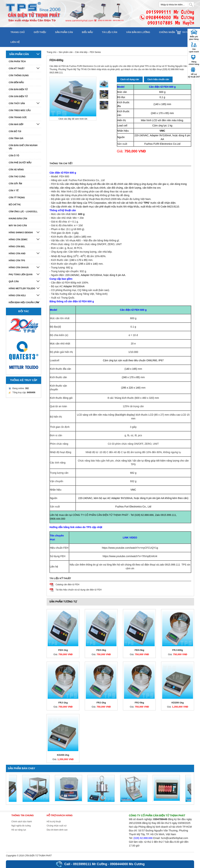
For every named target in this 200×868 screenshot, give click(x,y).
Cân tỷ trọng (17, 198)
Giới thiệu (40, 32)
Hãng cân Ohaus (19, 268)
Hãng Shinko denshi (21, 233)
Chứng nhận (167, 32)
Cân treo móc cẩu (20, 110)
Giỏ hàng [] (188, 32)
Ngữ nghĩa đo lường (21, 826)
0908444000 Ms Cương (127, 864)
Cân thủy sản (17, 103)
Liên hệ (15, 42)
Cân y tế (14, 191)
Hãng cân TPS (17, 261)
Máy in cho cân (18, 226)
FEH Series (95, 52)
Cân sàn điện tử (18, 96)
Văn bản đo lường (138, 32)
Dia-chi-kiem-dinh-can (57, 830)
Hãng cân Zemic (18, 240)
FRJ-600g (178, 650)
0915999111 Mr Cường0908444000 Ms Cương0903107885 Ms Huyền (170, 17)
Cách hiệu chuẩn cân (158, 79)
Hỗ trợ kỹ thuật (54, 822)
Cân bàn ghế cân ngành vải (23, 147)
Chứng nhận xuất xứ (57, 826)
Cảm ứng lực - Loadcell (23, 212)
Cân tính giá (16, 138)
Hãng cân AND (17, 254)
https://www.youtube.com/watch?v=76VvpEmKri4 (130, 556)
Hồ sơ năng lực (19, 830)
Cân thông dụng (19, 75)
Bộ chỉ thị (15, 205)
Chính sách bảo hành (22, 822)
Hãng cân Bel (17, 247)
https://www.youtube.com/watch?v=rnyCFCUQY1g (130, 548)
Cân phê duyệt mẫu (20, 163)
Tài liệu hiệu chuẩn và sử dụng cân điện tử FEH (78, 590)
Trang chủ (18, 32)
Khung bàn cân (18, 219)
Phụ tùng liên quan (20, 275)
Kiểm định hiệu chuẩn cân (24, 302)
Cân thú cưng (17, 177)
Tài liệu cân (110, 32)
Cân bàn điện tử (18, 89)
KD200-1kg (178, 703)
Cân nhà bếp (81, 52)
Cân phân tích (17, 62)
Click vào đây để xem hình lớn (73, 119)
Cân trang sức (18, 117)
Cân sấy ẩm (15, 184)
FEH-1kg (63, 650)
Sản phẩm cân (64, 32)
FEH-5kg (139, 650)
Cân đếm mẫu (16, 82)
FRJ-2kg (101, 703)
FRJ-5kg (139, 703)
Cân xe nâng (16, 170)
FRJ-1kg (63, 703)
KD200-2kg (63, 755)
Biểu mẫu (87, 32)
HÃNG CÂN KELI (17, 295)
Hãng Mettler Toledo (22, 288)
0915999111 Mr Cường (90, 864)
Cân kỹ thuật (16, 68)
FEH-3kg (101, 650)
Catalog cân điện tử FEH (67, 585)
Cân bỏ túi (15, 131)
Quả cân (14, 282)
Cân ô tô (14, 156)
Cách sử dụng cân (130, 79)
